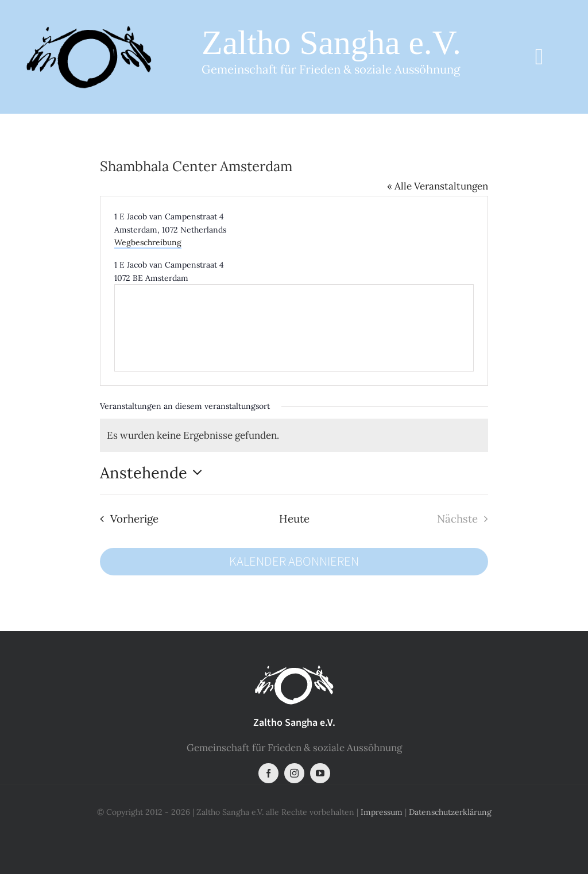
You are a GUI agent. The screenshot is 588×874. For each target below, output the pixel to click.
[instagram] (294, 773)
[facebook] (268, 773)
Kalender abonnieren (294, 562)
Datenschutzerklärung (450, 812)
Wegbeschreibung (148, 242)
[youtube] (320, 773)
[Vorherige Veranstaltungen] (126, 519)
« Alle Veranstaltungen (438, 186)
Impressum (382, 812)
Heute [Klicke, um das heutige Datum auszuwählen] (294, 519)
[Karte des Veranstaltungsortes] (294, 328)
